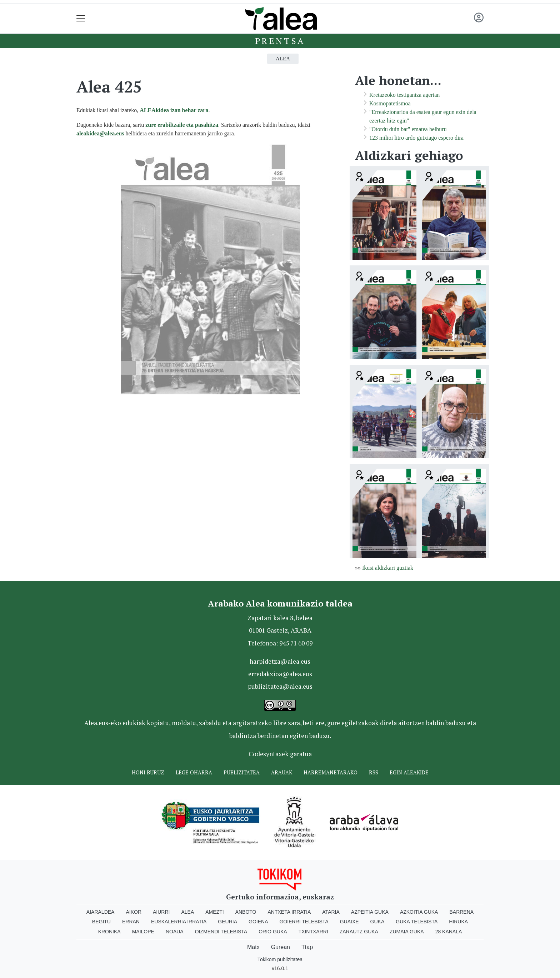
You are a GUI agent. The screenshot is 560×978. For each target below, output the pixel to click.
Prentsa (280, 41)
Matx (253, 947)
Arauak (282, 772)
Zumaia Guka (407, 932)
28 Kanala (449, 932)
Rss (374, 772)
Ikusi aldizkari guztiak (388, 568)
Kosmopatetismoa (390, 103)
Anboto (246, 912)
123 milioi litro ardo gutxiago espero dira (416, 138)
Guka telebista (417, 922)
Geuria (227, 922)
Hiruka (458, 922)
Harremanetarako (331, 772)
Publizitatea (242, 772)
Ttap (307, 947)
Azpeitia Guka (370, 912)
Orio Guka (273, 932)
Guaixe (349, 922)
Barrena (461, 912)
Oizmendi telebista (221, 932)
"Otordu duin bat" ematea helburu (408, 129)
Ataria (331, 912)
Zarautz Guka (359, 932)
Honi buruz (148, 772)
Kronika (109, 932)
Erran (131, 922)
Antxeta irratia (289, 912)
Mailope (143, 932)
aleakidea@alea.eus (100, 133)
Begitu (101, 922)
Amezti (214, 912)
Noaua (175, 932)
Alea (283, 59)
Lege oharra (194, 772)
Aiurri (161, 912)
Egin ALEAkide (409, 772)
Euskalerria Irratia (179, 922)
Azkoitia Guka (419, 912)
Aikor (134, 912)
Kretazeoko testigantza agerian (404, 95)
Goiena (258, 922)
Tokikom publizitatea (280, 959)
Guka (377, 922)
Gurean (281, 947)
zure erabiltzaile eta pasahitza (182, 125)
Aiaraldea (101, 912)
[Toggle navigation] (81, 18)
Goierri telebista (304, 922)
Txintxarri (313, 932)
